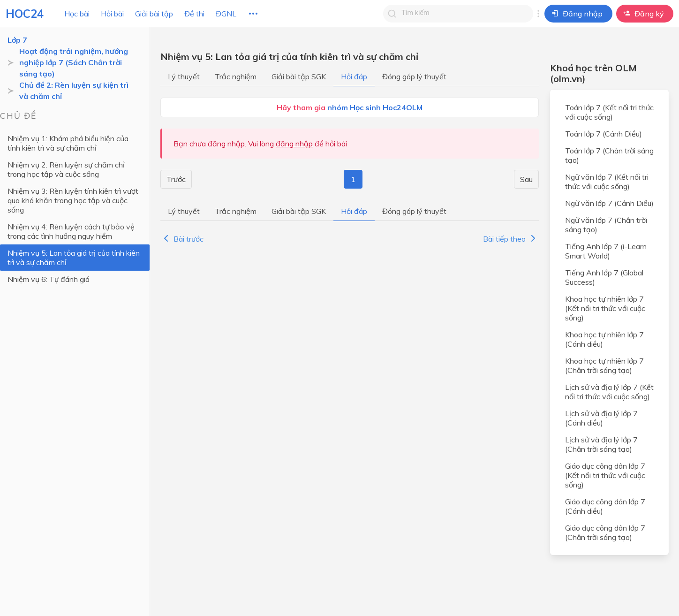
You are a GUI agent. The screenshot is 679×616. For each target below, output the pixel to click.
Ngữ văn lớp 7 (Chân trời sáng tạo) (606, 225)
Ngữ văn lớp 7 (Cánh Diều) (609, 203)
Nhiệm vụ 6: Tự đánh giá (49, 279)
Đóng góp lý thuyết (414, 76)
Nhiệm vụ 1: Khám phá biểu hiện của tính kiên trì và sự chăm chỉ (68, 143)
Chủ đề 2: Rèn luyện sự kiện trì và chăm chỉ (74, 91)
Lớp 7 (17, 40)
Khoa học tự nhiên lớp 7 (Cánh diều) (604, 339)
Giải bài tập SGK (299, 76)
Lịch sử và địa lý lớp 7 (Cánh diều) (601, 418)
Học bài (77, 14)
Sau (526, 179)
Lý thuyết (184, 76)
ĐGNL (226, 14)
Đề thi (194, 14)
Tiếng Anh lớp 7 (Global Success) (604, 277)
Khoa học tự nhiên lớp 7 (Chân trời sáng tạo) (604, 365)
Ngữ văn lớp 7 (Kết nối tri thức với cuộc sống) (607, 182)
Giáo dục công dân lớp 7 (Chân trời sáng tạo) (605, 532)
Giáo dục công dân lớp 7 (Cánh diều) (605, 506)
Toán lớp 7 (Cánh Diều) (604, 134)
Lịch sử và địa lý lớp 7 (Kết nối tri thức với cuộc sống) (609, 392)
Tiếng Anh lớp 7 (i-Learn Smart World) (606, 251)
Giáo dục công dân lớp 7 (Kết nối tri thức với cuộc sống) (605, 475)
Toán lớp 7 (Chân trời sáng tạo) (609, 155)
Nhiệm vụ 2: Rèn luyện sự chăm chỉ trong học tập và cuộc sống (66, 169)
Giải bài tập (154, 14)
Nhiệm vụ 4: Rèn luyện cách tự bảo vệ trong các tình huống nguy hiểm (71, 231)
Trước (176, 179)
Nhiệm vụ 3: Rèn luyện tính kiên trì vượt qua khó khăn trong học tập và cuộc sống (73, 200)
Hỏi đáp (354, 76)
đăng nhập (294, 144)
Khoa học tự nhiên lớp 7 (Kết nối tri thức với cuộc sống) (605, 308)
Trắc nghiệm (236, 76)
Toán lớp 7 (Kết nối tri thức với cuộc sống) (609, 112)
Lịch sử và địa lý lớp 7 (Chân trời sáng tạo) (601, 444)
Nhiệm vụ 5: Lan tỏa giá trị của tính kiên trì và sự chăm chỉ (74, 258)
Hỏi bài (112, 14)
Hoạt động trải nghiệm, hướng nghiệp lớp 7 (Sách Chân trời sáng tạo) (74, 62)
